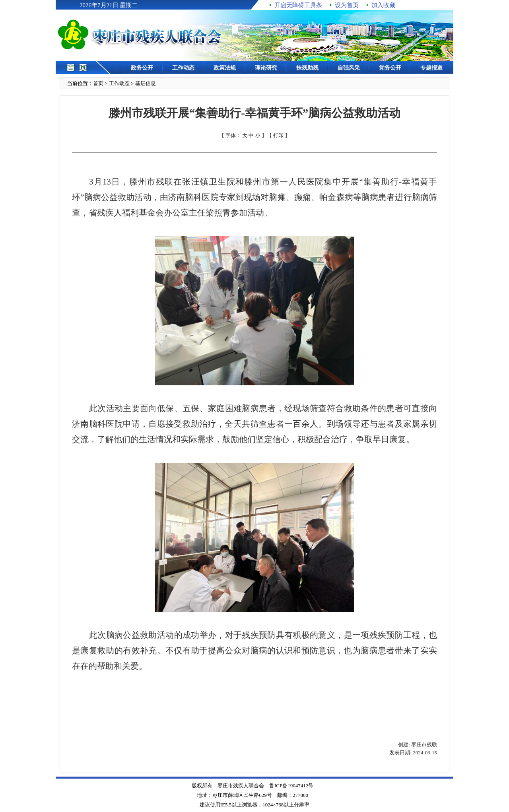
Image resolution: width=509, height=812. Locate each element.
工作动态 (119, 83)
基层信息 (146, 83)
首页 (98, 83)
